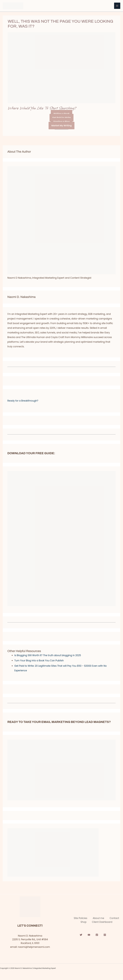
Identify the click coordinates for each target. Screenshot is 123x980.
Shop (84, 922)
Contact (114, 918)
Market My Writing (61, 126)
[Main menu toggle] (117, 6)
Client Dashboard (102, 922)
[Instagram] (105, 935)
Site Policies (80, 918)
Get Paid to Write (61, 118)
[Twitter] (81, 935)
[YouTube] (89, 935)
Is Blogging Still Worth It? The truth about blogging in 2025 (48, 655)
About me (99, 918)
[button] (61, 401)
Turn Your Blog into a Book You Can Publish (39, 661)
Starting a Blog (62, 122)
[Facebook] (97, 935)
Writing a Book (62, 114)
